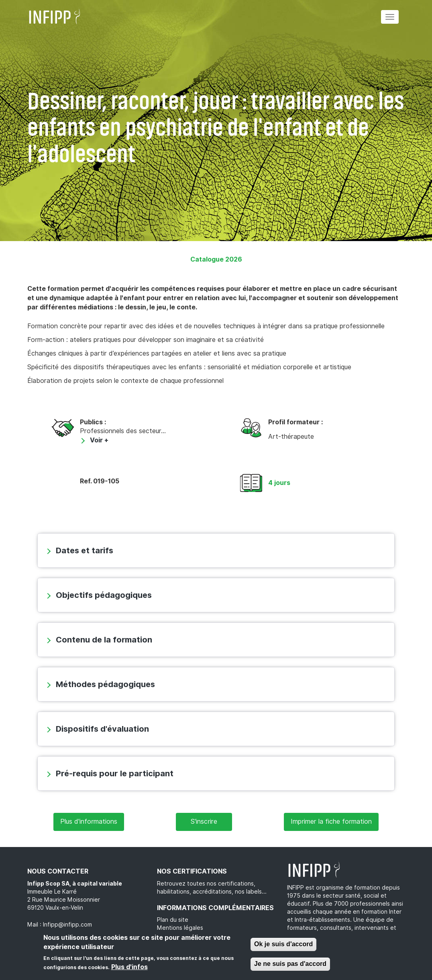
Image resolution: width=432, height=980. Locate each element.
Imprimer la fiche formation (331, 821)
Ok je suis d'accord (283, 945)
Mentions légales (180, 928)
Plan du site (173, 920)
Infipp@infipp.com (67, 925)
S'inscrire (204, 821)
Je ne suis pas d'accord (290, 965)
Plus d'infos (129, 968)
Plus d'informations (89, 821)
